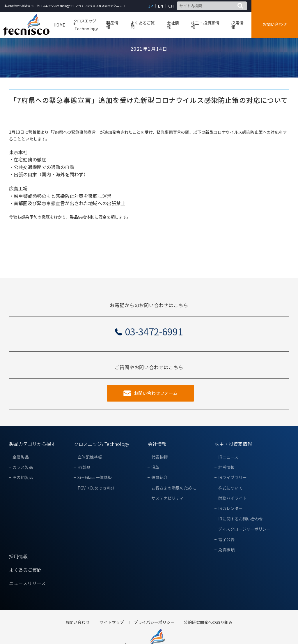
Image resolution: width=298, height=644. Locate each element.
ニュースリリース (27, 583)
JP (151, 6)
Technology (86, 25)
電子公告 (226, 540)
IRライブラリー (233, 477)
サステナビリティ (167, 498)
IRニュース (228, 457)
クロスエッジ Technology (102, 444)
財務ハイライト (233, 498)
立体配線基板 (90, 457)
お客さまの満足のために (174, 488)
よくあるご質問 (143, 25)
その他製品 (23, 477)
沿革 (155, 467)
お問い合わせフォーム (156, 393)
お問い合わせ (275, 24)
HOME (59, 25)
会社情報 (173, 25)
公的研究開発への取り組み (208, 622)
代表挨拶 (159, 457)
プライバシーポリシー (154, 622)
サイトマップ (112, 622)
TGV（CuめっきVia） (97, 488)
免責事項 (226, 550)
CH (171, 6)
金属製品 (21, 457)
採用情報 (237, 25)
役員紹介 (159, 477)
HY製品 (84, 467)
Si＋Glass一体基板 (95, 477)
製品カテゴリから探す (32, 444)
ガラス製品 (23, 467)
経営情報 (226, 467)
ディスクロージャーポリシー (244, 529)
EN (161, 6)
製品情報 (112, 25)
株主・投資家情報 (205, 25)
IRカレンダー (230, 508)
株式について (230, 488)
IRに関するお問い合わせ (241, 519)
